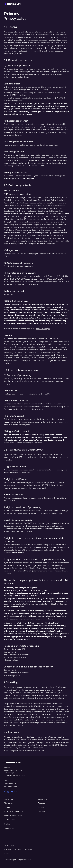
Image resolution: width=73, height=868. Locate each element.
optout (63, 323)
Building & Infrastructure (13, 816)
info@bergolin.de (11, 660)
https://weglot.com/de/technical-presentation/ (24, 751)
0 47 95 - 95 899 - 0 (12, 786)
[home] (12, 4)
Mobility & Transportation (13, 811)
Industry (7, 807)
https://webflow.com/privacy (51, 698)
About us (41, 803)
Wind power (8, 803)
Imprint (6, 854)
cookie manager (43, 329)
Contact (41, 807)
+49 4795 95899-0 (19, 657)
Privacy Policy (9, 845)
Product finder (9, 828)
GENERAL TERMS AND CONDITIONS (18, 849)
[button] (67, 4)
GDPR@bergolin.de (12, 675)
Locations (42, 811)
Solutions (7, 824)
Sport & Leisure (9, 820)
